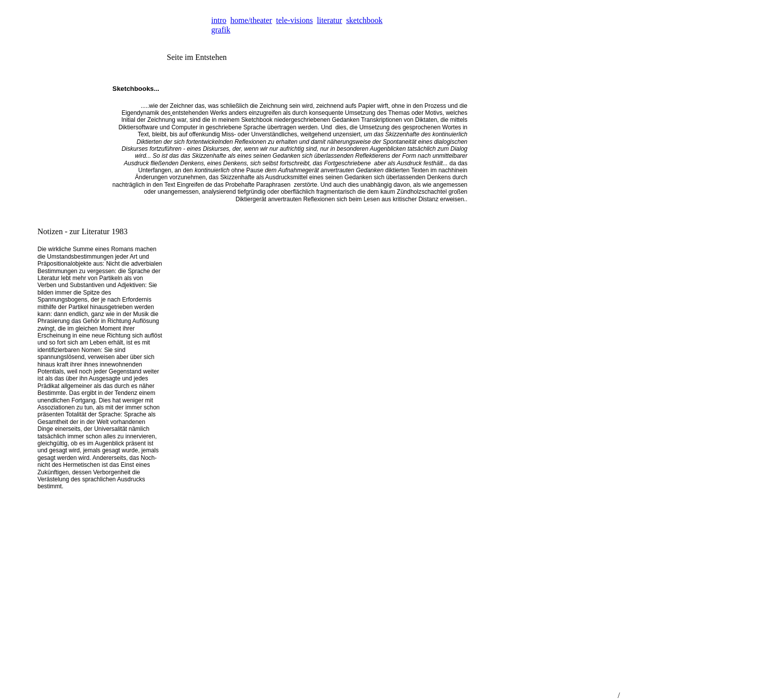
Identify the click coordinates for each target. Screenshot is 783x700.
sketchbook (364, 20)
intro (219, 20)
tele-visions (295, 20)
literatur (330, 20)
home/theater (251, 20)
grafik (221, 30)
